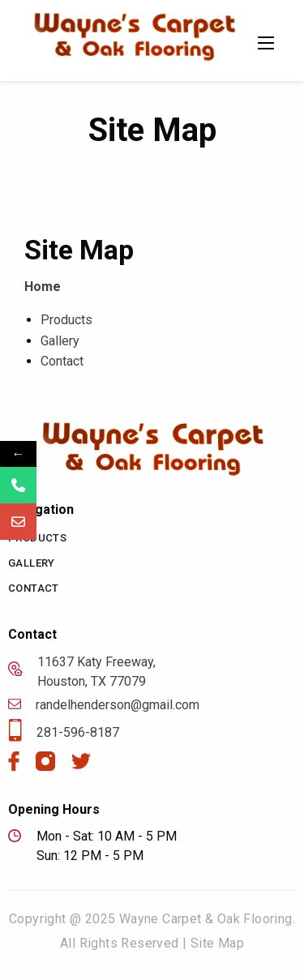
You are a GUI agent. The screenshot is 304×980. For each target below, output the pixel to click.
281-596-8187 (64, 733)
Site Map (217, 943)
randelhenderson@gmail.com (104, 705)
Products (66, 320)
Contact (62, 361)
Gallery (60, 341)
